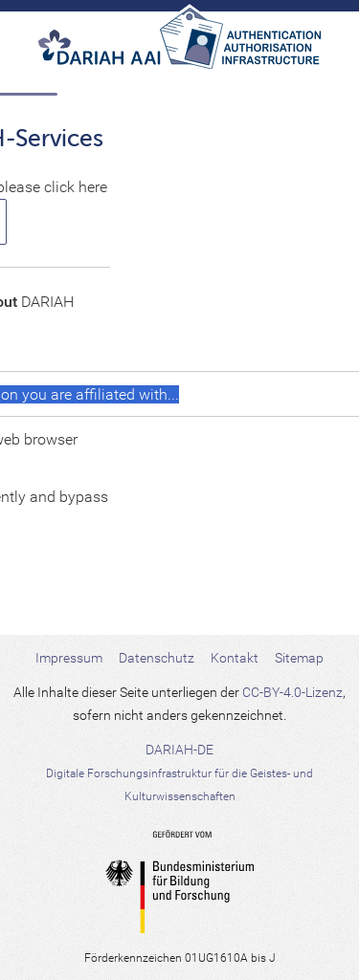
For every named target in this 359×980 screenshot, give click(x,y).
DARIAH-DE (179, 773)
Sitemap (299, 658)
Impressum (69, 658)
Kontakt (235, 658)
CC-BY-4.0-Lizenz (292, 692)
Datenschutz (157, 658)
